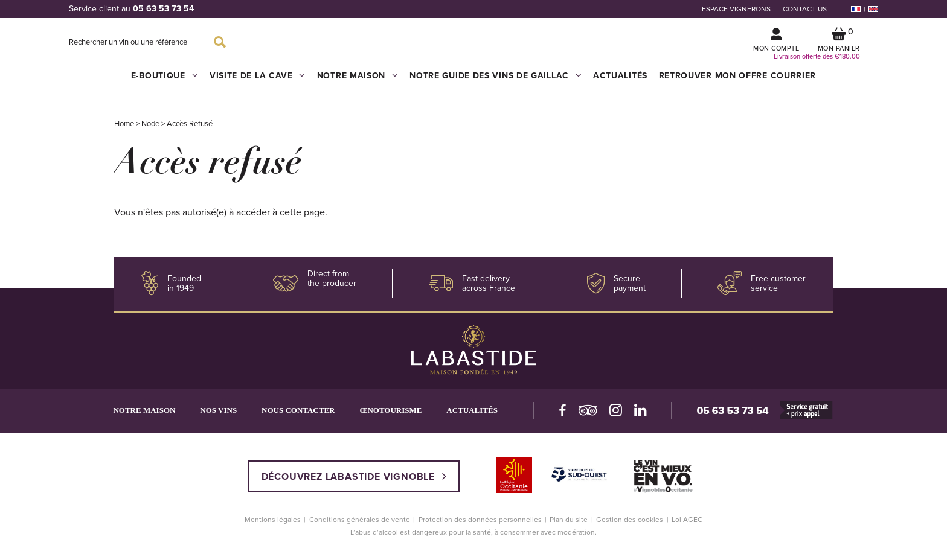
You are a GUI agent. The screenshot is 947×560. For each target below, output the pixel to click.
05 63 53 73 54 (163, 9)
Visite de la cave (258, 81)
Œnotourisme (397, 416)
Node (151, 130)
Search (220, 45)
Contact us (805, 9)
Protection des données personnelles (480, 526)
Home (124, 130)
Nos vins (221, 416)
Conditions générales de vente (360, 526)
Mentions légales (273, 526)
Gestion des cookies (630, 526)
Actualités (620, 82)
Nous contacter (303, 416)
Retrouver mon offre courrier (737, 82)
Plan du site (569, 526)
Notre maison (358, 81)
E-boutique (165, 81)
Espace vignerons (736, 9)
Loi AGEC (687, 526)
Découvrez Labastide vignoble (354, 482)
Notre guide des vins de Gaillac (495, 81)
